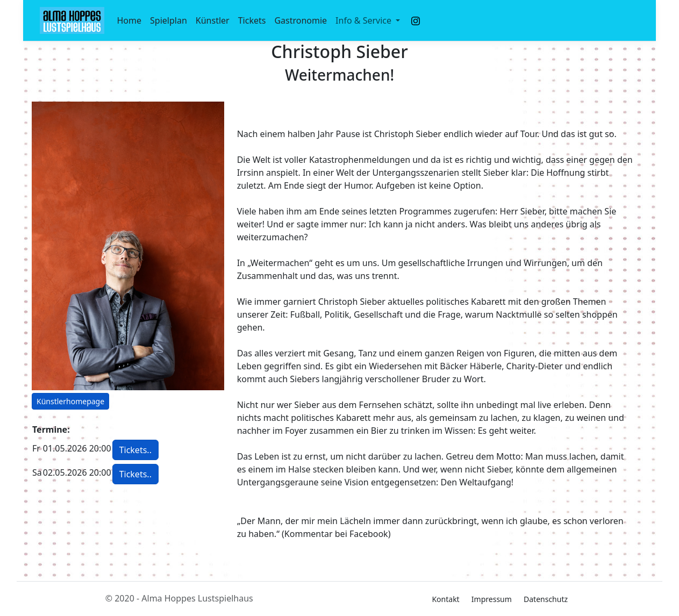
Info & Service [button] (364, 20)
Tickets (252, 20)
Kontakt (445, 599)
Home (130, 20)
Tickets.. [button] (135, 450)
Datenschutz (546, 599)
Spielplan (169, 20)
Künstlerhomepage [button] (70, 401)
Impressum (492, 599)
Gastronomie (301, 20)
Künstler (213, 20)
